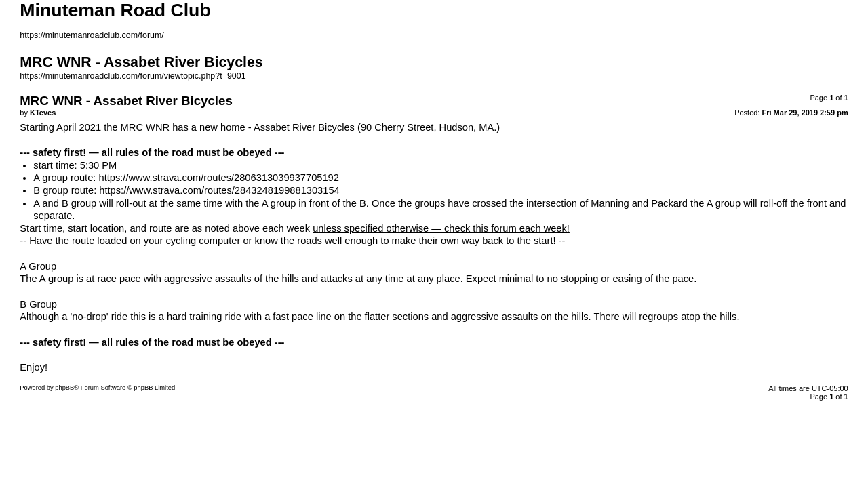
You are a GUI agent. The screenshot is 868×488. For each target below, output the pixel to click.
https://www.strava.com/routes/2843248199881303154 (219, 190)
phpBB (64, 388)
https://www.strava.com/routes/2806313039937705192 (218, 178)
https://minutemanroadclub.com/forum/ (92, 35)
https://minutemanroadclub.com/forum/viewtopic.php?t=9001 (133, 76)
